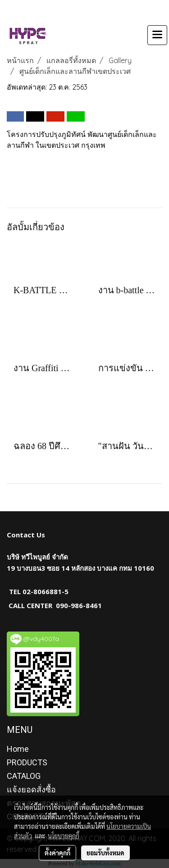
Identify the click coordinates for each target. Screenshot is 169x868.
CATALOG (24, 776)
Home (18, 749)
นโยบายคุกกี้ (64, 836)
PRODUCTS (27, 762)
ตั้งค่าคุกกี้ (57, 853)
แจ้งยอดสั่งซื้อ (31, 789)
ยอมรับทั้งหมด (105, 853)
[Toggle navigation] (157, 35)
